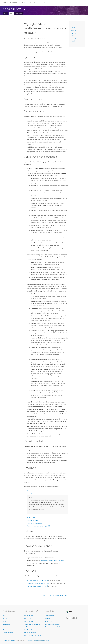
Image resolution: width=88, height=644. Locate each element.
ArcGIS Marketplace (30, 633)
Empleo (47, 618)
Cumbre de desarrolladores (54, 627)
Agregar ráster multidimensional (37, 580)
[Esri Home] (69, 612)
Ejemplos (74, 27)
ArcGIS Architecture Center (32, 635)
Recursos (74, 44)
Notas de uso (75, 30)
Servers (27, 3)
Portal (21, 3)
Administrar (19, 13)
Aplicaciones (48, 3)
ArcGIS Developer (29, 627)
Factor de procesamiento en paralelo (39, 526)
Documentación (8, 633)
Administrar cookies (40, 641)
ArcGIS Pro (27, 618)
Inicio (6, 13)
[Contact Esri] (76, 618)
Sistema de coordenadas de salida (38, 491)
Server (5, 621)
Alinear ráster (31, 517)
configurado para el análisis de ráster (52, 561)
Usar (11, 13)
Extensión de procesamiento (36, 494)
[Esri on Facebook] (70, 618)
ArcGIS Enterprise (10, 3)
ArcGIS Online (28, 616)
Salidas (73, 36)
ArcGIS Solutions (29, 630)
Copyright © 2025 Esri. (9, 641)
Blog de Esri (49, 621)
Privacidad (30, 641)
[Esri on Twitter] (67, 618)
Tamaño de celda (33, 520)
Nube (41, 3)
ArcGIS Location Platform (32, 624)
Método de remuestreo (35, 523)
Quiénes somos (50, 616)
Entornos (73, 33)
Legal (48, 641)
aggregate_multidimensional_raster (38, 583)
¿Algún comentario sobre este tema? (55, 595)
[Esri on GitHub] (73, 618)
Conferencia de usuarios (52, 624)
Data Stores (34, 3)
